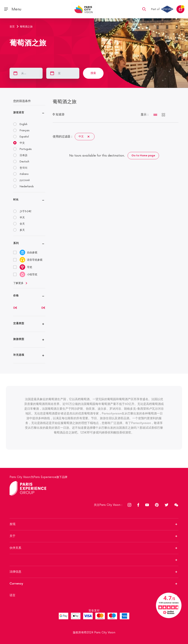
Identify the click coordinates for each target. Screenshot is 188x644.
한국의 (23, 168)
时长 (16, 200)
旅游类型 (19, 339)
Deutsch (24, 162)
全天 (22, 224)
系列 (16, 243)
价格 (16, 296)
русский (25, 180)
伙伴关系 (15, 548)
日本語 (23, 155)
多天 (22, 230)
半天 (22, 218)
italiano (24, 174)
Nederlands (27, 186)
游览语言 (19, 112)
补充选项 (19, 355)
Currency (16, 584)
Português (26, 149)
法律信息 (15, 572)
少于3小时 (26, 211)
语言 (12, 595)
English (23, 124)
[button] (144, 9)
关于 (12, 536)
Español (24, 137)
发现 (12, 524)
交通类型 (19, 323)
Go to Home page (143, 156)
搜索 (93, 73)
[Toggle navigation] (13, 9)
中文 (22, 143)
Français (25, 130)
